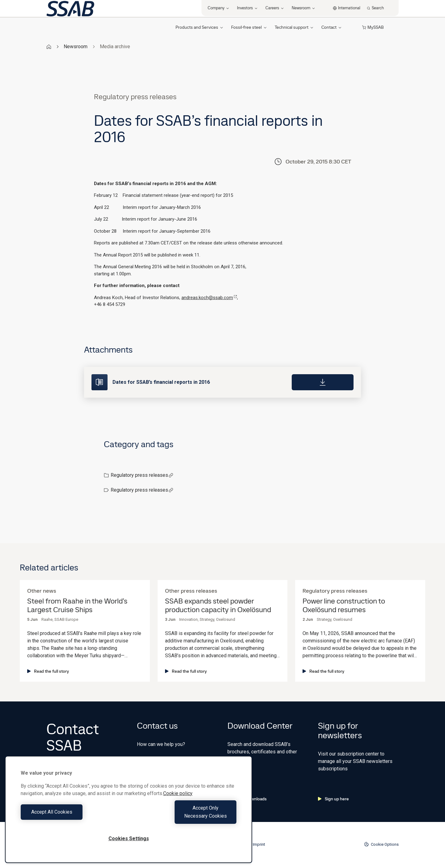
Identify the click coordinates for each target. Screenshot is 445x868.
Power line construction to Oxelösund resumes (344, 606)
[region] (129, 813)
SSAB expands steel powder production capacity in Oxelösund (218, 606)
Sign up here (333, 799)
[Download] (323, 382)
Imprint (259, 844)
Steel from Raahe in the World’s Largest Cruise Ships (77, 606)
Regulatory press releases (142, 475)
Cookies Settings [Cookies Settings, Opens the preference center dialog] (129, 838)
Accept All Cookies (73, 816)
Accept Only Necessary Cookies (184, 816)
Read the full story (48, 671)
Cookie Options (381, 844)
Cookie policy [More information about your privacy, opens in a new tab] (178, 801)
